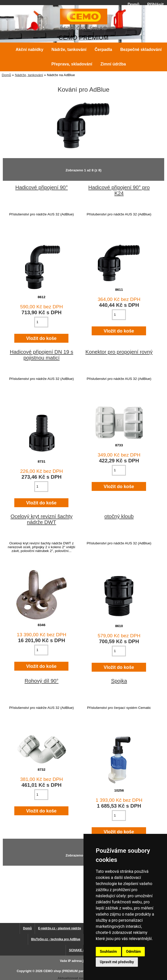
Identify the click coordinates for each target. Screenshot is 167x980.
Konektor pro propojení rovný (119, 352)
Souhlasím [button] (108, 951)
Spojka (119, 681)
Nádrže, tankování (29, 75)
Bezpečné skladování (141, 50)
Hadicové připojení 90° (41, 187)
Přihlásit (156, 4)
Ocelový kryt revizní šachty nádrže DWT (41, 519)
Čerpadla (103, 50)
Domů (134, 4)
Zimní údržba (113, 64)
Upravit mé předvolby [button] (117, 962)
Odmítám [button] (134, 951)
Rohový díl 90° (41, 681)
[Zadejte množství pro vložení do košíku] (41, 322)
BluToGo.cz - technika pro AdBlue (56, 939)
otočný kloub (119, 516)
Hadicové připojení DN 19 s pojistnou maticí (41, 355)
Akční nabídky (29, 50)
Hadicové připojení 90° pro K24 (119, 190)
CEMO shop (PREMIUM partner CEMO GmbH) (77, 971)
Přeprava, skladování (72, 64)
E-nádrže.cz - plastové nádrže (59, 928)
